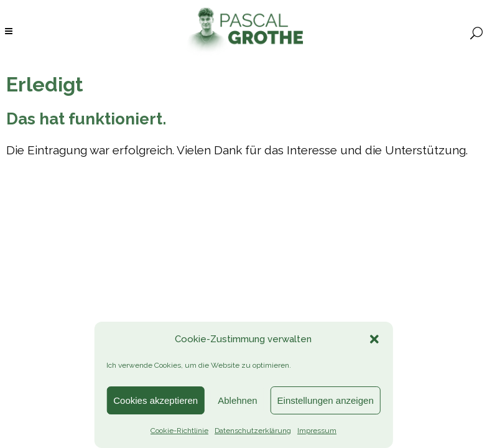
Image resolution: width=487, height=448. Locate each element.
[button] (374, 339)
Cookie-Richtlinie (179, 431)
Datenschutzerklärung (253, 431)
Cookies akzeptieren (155, 400)
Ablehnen (237, 400)
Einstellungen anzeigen (326, 400)
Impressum (317, 431)
